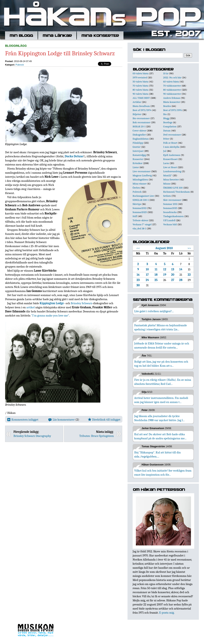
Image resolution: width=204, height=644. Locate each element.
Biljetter (137, 114)
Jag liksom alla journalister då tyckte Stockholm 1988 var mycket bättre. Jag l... (159, 418)
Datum (167, 130)
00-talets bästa (141, 73)
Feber (166, 139)
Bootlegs (168, 122)
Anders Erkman (172, 98)
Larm (166, 163)
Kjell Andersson (172, 155)
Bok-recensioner (141, 122)
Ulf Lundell (169, 220)
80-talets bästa (140, 90)
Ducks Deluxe (74, 156)
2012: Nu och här (172, 77)
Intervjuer (138, 151)
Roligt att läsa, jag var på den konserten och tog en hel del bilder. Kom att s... (161, 364)
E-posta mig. (167, 613)
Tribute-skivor (140, 220)
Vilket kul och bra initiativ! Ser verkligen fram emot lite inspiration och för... (163, 473)
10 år (166, 73)
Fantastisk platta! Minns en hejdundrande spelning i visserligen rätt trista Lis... (161, 327)
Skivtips (137, 204)
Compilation (170, 126)
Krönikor (137, 163)
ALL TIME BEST (141, 98)
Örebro (136, 188)
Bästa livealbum (141, 106)
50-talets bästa (140, 82)
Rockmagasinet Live (143, 196)
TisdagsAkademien (173, 216)
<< (138, 248)
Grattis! (137, 147)
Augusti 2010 (164, 248)
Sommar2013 (140, 208)
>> (189, 248)
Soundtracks (170, 212)
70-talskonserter (172, 86)
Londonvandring (172, 171)
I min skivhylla (171, 147)
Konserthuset (170, 159)
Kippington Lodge (52, 303)
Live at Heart (170, 167)
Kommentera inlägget (23, 420)
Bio (165, 114)
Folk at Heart (170, 143)
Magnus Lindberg (142, 175)
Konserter (138, 159)
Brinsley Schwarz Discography (32, 436)
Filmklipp (138, 143)
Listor (136, 167)
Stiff (135, 216)
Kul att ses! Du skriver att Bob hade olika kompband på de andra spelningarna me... (160, 436)
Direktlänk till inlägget (104, 420)
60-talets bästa (171, 82)
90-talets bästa (140, 94)
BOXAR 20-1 (139, 126)
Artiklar (137, 102)
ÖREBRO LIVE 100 (173, 188)
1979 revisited (140, 77)
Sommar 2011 (170, 204)
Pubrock (20, 65)
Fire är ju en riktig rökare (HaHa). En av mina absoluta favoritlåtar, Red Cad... (163, 382)
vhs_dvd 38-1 (139, 228)
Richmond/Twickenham (176, 192)
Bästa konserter (172, 102)
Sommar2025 (140, 212)
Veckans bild (170, 224)
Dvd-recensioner (172, 135)
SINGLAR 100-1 (141, 200)
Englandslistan (141, 139)
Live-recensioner (142, 171)
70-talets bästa (140, 86)
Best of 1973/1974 (142, 110)
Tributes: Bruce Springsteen (97, 436)
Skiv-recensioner (172, 200)
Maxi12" (168, 175)
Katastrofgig (139, 155)
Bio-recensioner (141, 118)
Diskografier (139, 135)
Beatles (167, 106)
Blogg (166, 118)
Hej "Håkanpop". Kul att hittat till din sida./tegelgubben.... (157, 454)
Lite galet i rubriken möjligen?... (154, 311)
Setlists (167, 196)
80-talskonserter (172, 90)
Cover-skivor (139, 130)
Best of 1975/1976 (172, 110)
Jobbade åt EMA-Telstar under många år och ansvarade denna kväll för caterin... (162, 345)
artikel (31, 307)
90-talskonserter (172, 94)
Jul (165, 151)
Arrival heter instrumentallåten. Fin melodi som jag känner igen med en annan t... (161, 400)
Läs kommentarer (62, 420)
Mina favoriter (171, 179)
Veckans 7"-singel (142, 224)
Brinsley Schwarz (81, 303)
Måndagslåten (140, 179)
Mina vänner (140, 184)
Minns (167, 184)
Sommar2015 (170, 208)
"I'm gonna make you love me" (50, 315)
